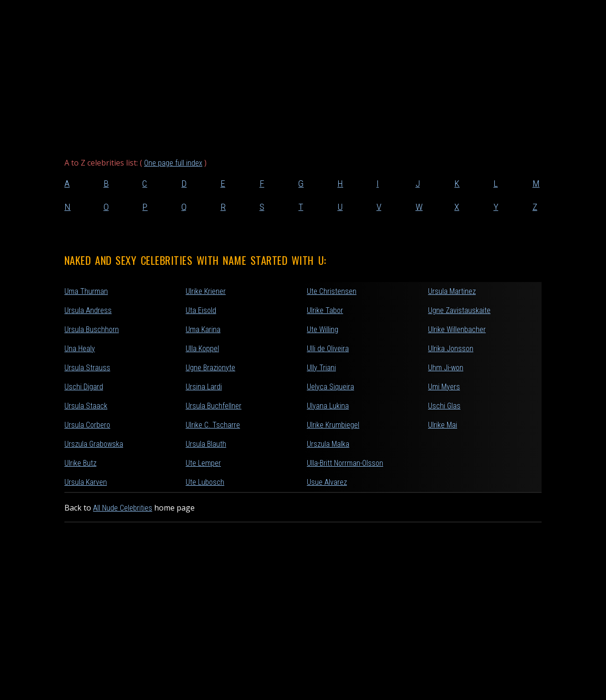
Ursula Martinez (452, 291)
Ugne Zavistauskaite (459, 310)
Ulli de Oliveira (328, 349)
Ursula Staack (86, 406)
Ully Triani (321, 368)
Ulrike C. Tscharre (213, 425)
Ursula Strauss (87, 368)
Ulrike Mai (443, 425)
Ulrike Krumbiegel (333, 425)
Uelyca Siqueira (330, 387)
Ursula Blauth (206, 444)
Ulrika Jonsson (451, 349)
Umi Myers (444, 387)
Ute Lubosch (205, 482)
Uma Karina (203, 329)
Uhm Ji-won (446, 368)
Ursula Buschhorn (92, 329)
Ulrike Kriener (206, 291)
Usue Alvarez (327, 482)
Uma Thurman (86, 291)
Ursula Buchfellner (214, 406)
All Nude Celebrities (123, 508)
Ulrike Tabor (325, 310)
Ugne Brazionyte (210, 368)
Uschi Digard (84, 387)
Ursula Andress (88, 310)
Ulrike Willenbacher (457, 329)
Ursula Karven (86, 482)
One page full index (173, 163)
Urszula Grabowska (94, 444)
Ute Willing (323, 329)
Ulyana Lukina (328, 406)
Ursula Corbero (87, 425)
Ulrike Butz (80, 463)
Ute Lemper (203, 463)
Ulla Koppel (202, 349)
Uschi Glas (444, 406)
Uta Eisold (201, 310)
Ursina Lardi (204, 387)
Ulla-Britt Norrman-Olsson (345, 463)
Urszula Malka (328, 444)
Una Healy (80, 349)
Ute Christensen (332, 291)
